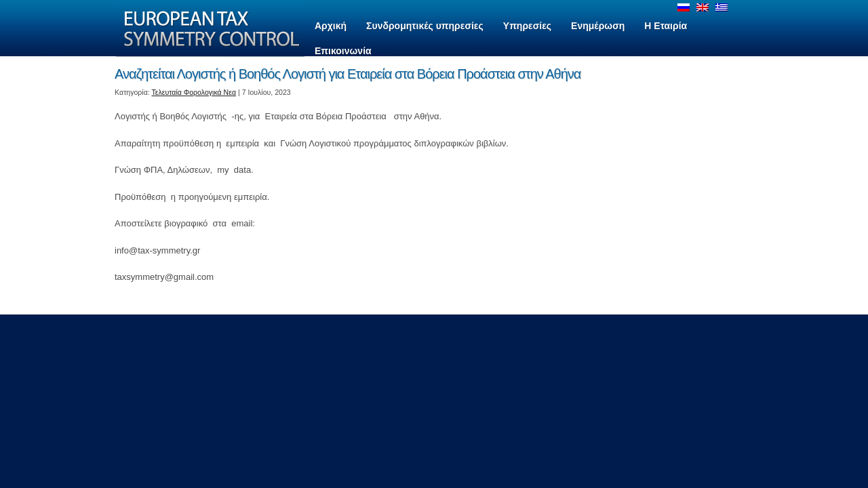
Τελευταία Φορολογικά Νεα (194, 92)
